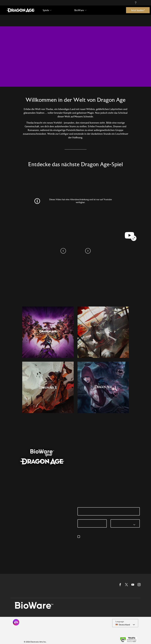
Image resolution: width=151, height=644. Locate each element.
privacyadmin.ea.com (113, 540)
